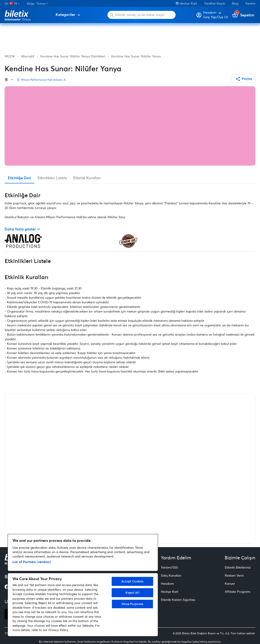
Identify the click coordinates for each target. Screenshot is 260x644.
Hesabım (167, 583)
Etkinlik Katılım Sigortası (178, 600)
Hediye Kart (186, 3)
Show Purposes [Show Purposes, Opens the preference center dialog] (133, 604)
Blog (235, 3)
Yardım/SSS (169, 567)
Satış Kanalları (171, 575)
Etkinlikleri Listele (52, 178)
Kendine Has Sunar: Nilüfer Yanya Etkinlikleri (73, 56)
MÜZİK (10, 56)
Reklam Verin (234, 575)
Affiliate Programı (238, 592)
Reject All (132, 593)
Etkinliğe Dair (19, 178)
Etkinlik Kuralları (87, 178)
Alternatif (28, 56)
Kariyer (230, 583)
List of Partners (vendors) (32, 562)
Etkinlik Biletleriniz (238, 567)
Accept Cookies (133, 581)
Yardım (250, 3)
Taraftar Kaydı (214, 3)
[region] (83, 585)
